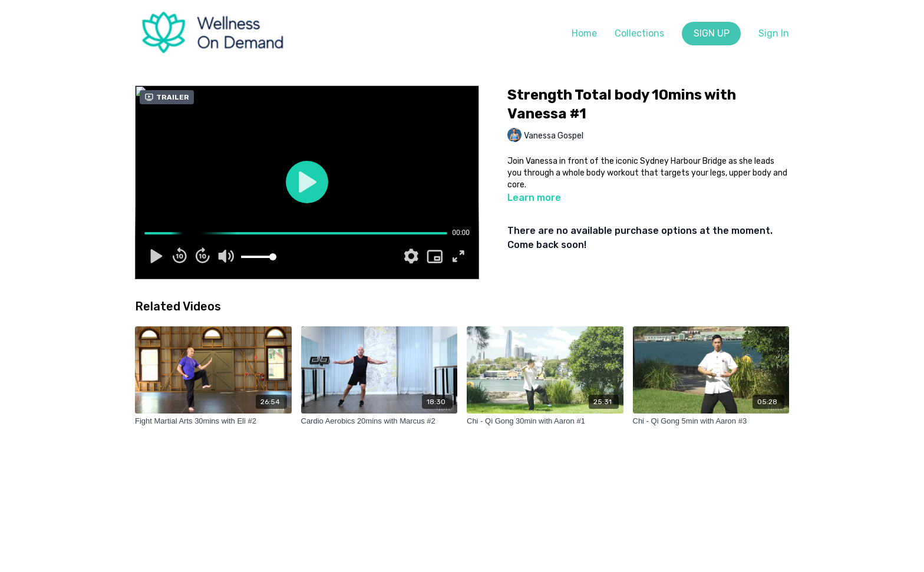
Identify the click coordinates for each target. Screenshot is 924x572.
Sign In (774, 33)
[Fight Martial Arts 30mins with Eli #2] (213, 421)
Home (584, 33)
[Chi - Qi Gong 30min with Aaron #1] (545, 421)
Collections (639, 33)
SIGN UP (712, 33)
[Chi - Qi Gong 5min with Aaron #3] (711, 421)
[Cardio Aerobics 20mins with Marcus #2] (379, 421)
